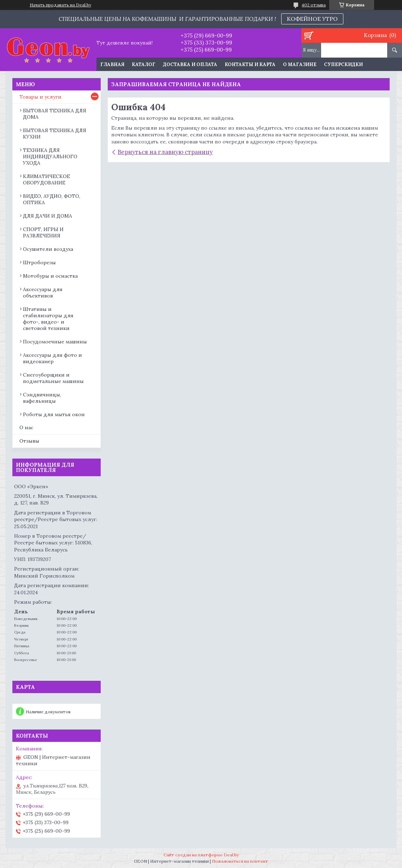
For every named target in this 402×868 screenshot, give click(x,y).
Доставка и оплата (190, 64)
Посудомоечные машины (55, 342)
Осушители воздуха (48, 249)
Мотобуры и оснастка (50, 276)
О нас (26, 427)
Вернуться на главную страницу (165, 152)
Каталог (144, 64)
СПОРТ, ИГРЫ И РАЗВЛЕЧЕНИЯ (43, 232)
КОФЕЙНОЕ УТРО (312, 19)
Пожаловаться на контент (240, 861)
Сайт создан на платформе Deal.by (201, 855)
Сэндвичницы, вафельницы (42, 398)
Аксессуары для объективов (43, 293)
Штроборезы (39, 262)
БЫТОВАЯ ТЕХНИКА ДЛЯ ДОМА (55, 114)
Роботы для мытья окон (54, 414)
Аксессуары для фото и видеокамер (52, 358)
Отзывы (29, 441)
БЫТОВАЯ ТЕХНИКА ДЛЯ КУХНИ (55, 134)
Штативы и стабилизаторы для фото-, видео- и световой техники (48, 319)
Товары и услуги (40, 97)
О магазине (300, 64)
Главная (112, 64)
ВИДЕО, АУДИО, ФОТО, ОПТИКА (52, 199)
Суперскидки (343, 64)
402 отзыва (314, 5)
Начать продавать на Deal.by (60, 5)
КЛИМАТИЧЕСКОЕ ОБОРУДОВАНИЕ (46, 179)
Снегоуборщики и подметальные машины (53, 378)
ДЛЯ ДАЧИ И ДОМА (48, 216)
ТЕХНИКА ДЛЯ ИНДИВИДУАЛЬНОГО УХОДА (50, 157)
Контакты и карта (250, 64)
